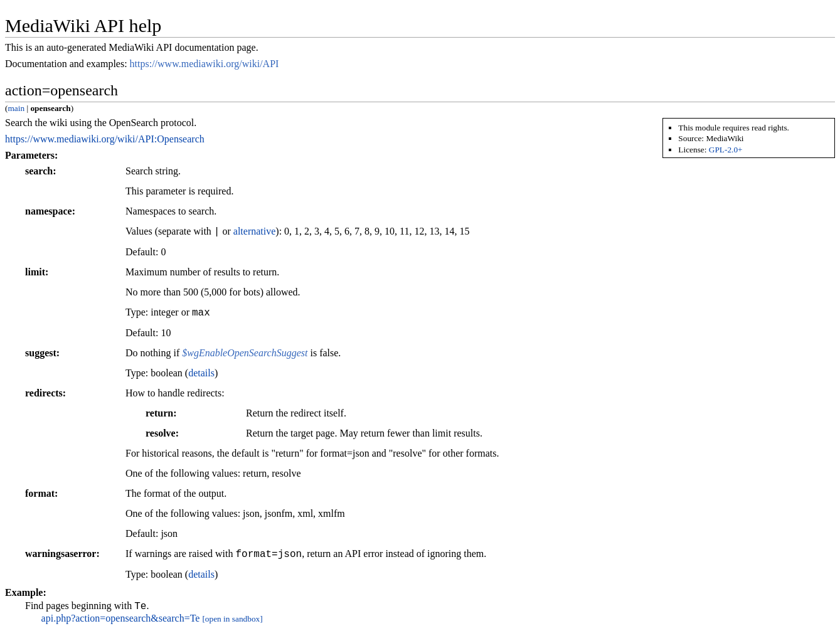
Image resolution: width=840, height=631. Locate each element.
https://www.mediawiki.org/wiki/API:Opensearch (105, 139)
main (16, 108)
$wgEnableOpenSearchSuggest (245, 353)
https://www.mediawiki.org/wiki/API (205, 64)
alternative (255, 232)
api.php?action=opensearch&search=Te (121, 620)
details (201, 373)
